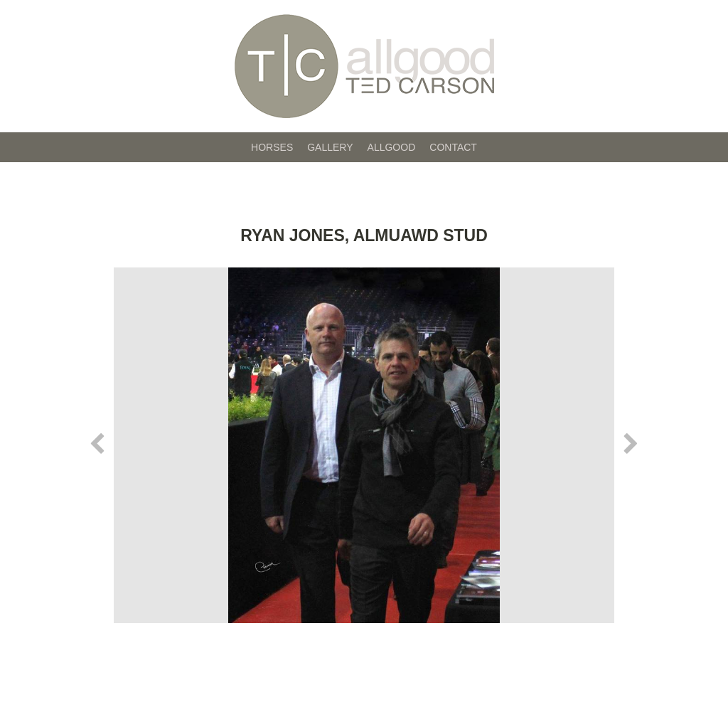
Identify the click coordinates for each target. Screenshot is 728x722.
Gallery (330, 147)
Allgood (392, 147)
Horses (272, 147)
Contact (453, 147)
